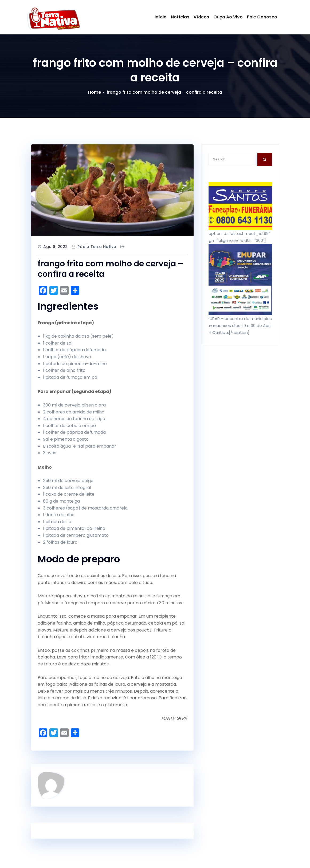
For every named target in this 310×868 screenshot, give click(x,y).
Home (95, 92)
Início (161, 17)
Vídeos (201, 17)
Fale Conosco (262, 17)
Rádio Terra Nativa (97, 247)
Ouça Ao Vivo (228, 17)
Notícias (180, 17)
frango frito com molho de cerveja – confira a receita (164, 92)
